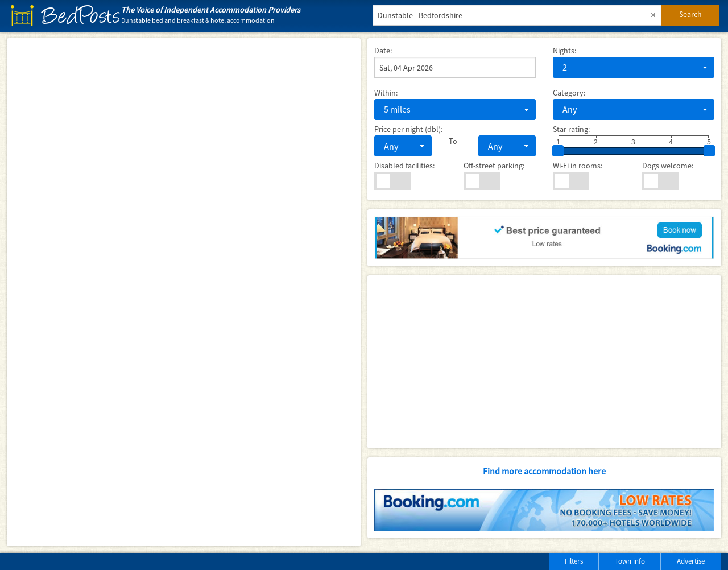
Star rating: (571, 129)
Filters (574, 561)
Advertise (691, 561)
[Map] (184, 292)
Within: (386, 93)
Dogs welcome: (668, 166)
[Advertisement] (544, 362)
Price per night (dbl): (408, 129)
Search (690, 14)
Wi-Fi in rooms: (578, 166)
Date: (383, 51)
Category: (569, 93)
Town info (630, 561)
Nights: (564, 51)
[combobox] (634, 67)
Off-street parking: (494, 166)
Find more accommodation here (544, 471)
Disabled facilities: (404, 166)
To (453, 141)
